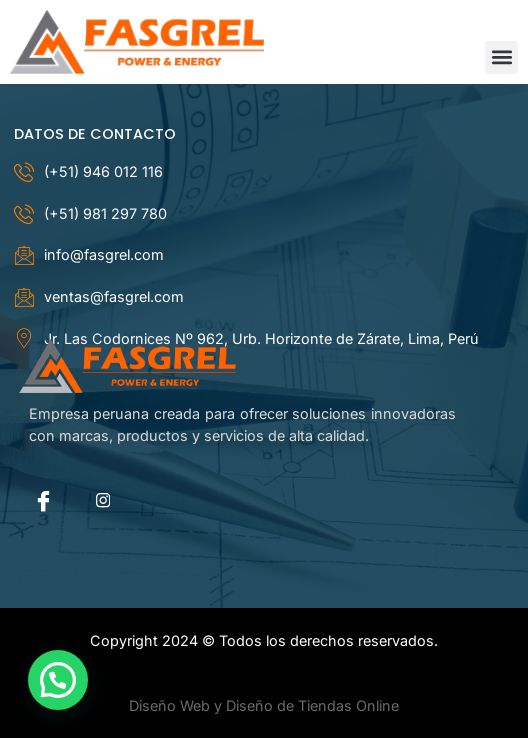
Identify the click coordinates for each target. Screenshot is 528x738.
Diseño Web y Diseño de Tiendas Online (264, 705)
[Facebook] (44, 501)
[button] (501, 57)
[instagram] (103, 501)
